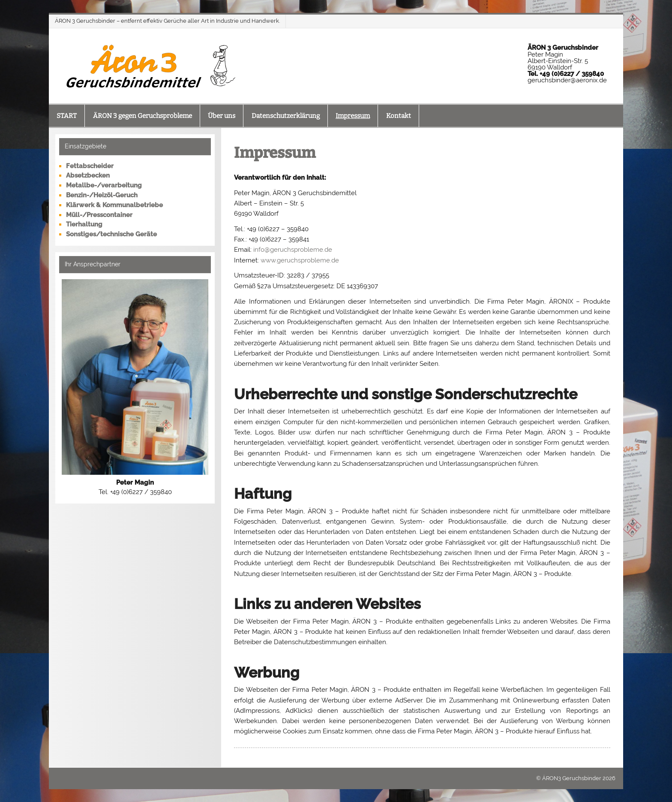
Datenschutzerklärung (286, 116)
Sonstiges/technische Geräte (111, 234)
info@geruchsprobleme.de (293, 250)
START (67, 116)
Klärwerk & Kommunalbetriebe (114, 205)
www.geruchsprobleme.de (300, 260)
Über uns (222, 116)
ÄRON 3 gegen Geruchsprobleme (142, 116)
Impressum (353, 116)
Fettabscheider (90, 166)
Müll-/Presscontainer (99, 215)
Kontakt (399, 116)
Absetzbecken (88, 175)
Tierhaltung (84, 224)
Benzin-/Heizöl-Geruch (102, 195)
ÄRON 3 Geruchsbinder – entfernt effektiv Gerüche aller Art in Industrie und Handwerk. (167, 21)
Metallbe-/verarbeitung (104, 185)
